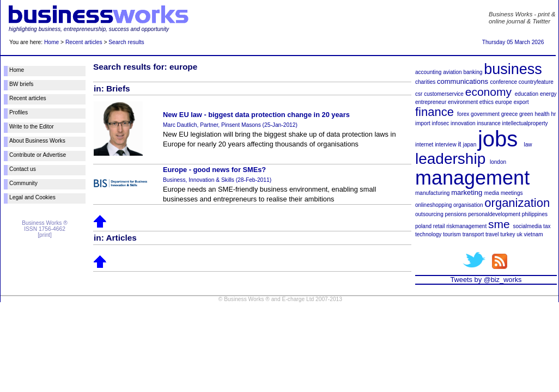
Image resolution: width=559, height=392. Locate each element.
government (485, 114)
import (423, 123)
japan (470, 145)
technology (428, 234)
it (459, 144)
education (527, 94)
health (542, 114)
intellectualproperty (525, 123)
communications (463, 81)
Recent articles (84, 42)
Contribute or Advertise (38, 155)
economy (488, 92)
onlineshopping (433, 205)
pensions (455, 214)
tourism (452, 234)
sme (499, 224)
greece (510, 114)
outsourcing (429, 214)
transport (473, 234)
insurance (488, 123)
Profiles (19, 112)
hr (553, 114)
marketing (467, 192)
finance (435, 112)
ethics (487, 102)
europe (504, 102)
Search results (126, 42)
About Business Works (37, 141)
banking (473, 72)
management (472, 178)
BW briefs (21, 84)
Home (51, 42)
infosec (441, 123)
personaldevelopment (494, 214)
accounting (428, 72)
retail (439, 226)
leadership (450, 159)
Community (23, 183)
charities (425, 82)
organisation (468, 205)
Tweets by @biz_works (486, 280)
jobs (498, 139)
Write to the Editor (32, 127)
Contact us (23, 169)
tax (547, 226)
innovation (463, 123)
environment (463, 102)
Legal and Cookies (32, 197)
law (528, 145)
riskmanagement (466, 226)
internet (424, 145)
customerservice (444, 94)
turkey (508, 234)
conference (504, 82)
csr (419, 94)
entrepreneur (431, 102)
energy (548, 94)
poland (423, 226)
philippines (535, 214)
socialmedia (528, 226)
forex (463, 114)
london (498, 162)
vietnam (534, 234)
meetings (512, 193)
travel (492, 234)
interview (445, 145)
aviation (452, 72)
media (492, 193)
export (521, 102)
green (526, 114)
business (513, 69)
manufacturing (432, 193)
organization (517, 203)
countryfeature (536, 82)
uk (519, 234)
